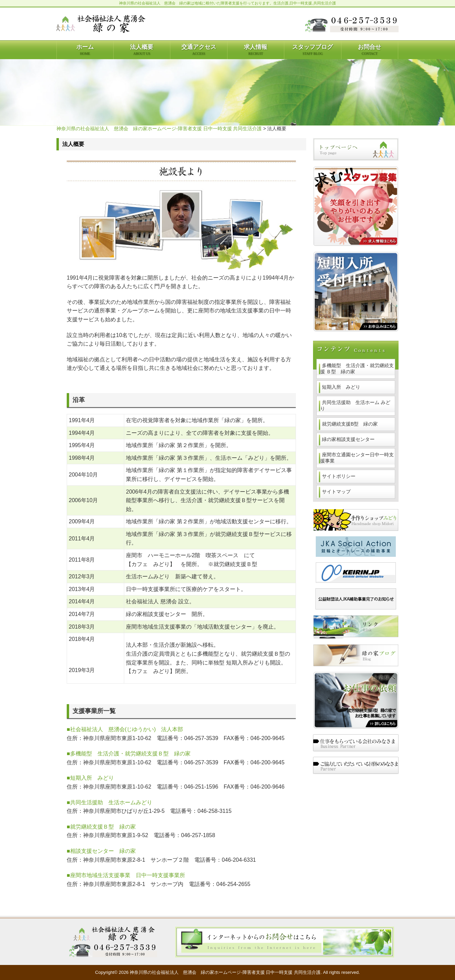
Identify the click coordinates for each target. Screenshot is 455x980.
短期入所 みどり (341, 387)
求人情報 (256, 50)
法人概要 (142, 50)
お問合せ (369, 50)
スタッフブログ (313, 50)
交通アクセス (199, 50)
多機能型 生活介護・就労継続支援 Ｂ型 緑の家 (357, 368)
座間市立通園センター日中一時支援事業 (357, 458)
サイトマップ (336, 492)
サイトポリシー (339, 476)
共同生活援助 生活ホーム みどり (355, 405)
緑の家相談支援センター (348, 439)
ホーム (85, 50)
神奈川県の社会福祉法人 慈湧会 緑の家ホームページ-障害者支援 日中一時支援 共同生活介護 (159, 129)
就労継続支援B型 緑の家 (350, 424)
